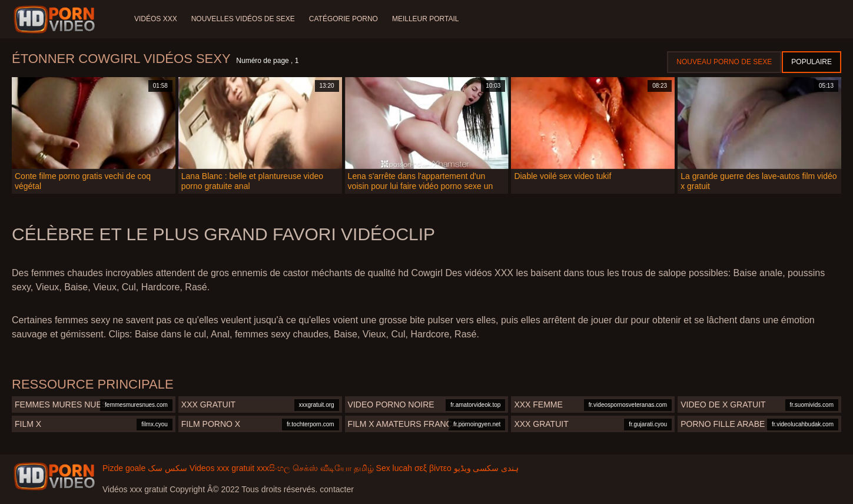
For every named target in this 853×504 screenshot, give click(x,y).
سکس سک (167, 468)
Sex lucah (394, 468)
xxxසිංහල (273, 468)
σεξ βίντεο (433, 468)
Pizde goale (124, 468)
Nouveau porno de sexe (724, 62)
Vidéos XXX (156, 19)
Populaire (811, 62)
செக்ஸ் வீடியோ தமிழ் (333, 468)
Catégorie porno (343, 19)
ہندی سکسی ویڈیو (487, 468)
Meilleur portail (426, 19)
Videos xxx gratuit (222, 468)
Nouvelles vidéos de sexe (243, 19)
